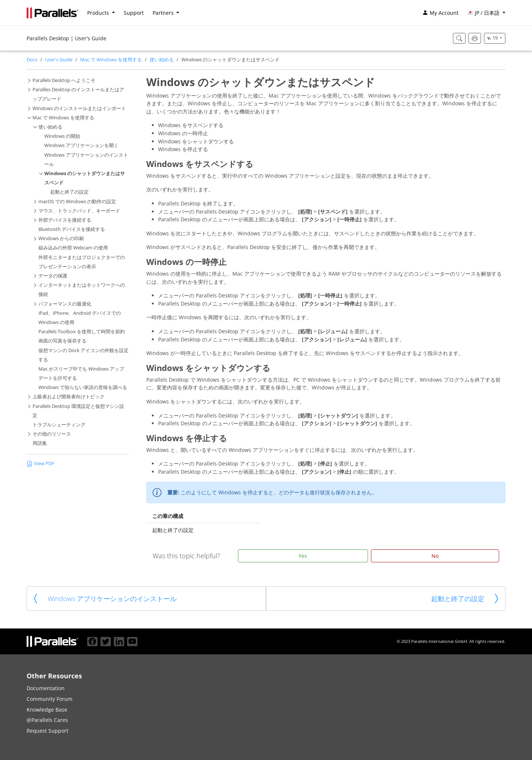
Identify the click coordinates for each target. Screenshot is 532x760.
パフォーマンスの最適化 (65, 304)
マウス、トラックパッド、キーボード (79, 211)
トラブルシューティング (59, 425)
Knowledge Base (47, 710)
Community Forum (50, 699)
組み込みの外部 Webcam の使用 (73, 248)
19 (493, 38)
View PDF (40, 464)
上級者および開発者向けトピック (69, 397)
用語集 (40, 443)
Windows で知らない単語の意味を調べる (83, 387)
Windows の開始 (62, 136)
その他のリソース (52, 434)
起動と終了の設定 (69, 192)
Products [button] (99, 13)
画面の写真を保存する (62, 341)
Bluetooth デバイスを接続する (72, 229)
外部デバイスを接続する (65, 220)
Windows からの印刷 (61, 238)
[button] (486, 13)
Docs (32, 60)
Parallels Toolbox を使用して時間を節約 (82, 332)
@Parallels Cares (47, 720)
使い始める (162, 60)
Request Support (47, 731)
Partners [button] (164, 13)
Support (134, 13)
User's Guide (59, 60)
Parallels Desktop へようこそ (64, 80)
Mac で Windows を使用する (111, 60)
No (435, 556)
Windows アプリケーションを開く (81, 145)
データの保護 (53, 276)
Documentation (46, 688)
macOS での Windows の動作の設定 (77, 202)
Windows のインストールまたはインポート (79, 108)
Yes (303, 556)
